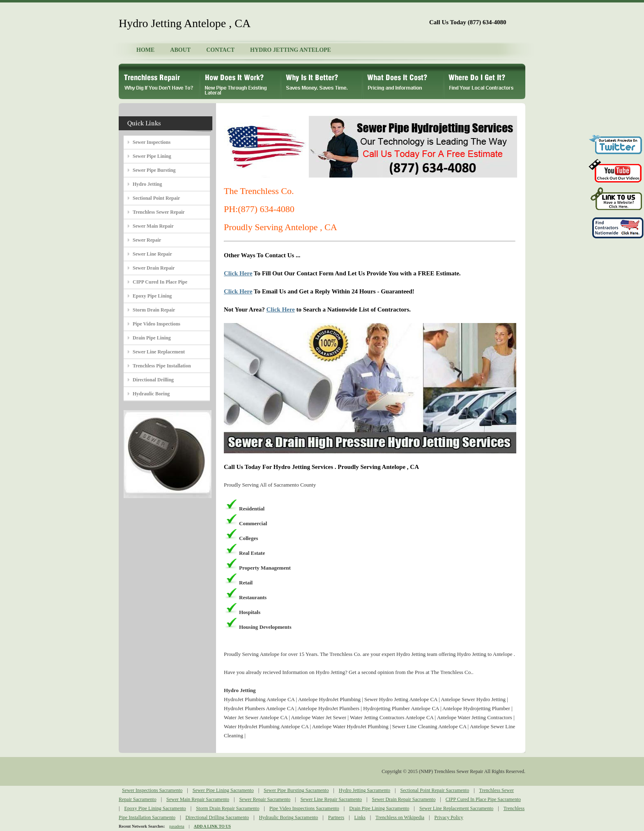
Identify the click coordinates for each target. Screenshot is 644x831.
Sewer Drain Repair (154, 268)
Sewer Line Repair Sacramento (331, 799)
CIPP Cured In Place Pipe (160, 282)
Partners (336, 817)
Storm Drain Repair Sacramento (228, 808)
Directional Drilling (153, 380)
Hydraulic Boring (151, 394)
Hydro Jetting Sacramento (365, 790)
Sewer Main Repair (153, 226)
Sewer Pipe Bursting (154, 170)
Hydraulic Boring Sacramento (288, 817)
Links (360, 817)
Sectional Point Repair (156, 198)
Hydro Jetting (147, 184)
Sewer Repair (147, 240)
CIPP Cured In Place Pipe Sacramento (483, 799)
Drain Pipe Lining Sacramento (379, 808)
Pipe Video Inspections (156, 324)
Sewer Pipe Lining (152, 156)
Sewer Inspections (152, 142)
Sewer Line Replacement (159, 352)
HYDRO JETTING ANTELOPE (291, 50)
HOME (145, 50)
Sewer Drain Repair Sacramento (404, 799)
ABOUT (180, 50)
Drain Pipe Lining (152, 338)
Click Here (238, 273)
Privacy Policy (449, 817)
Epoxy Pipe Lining (152, 296)
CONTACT (220, 50)
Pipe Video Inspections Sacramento (304, 808)
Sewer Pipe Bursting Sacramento (296, 790)
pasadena (177, 826)
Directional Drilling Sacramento (217, 817)
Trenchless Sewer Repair (159, 212)
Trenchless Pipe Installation (162, 366)
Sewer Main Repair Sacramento (198, 799)
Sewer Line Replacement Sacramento (456, 808)
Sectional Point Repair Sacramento (435, 790)
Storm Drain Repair (154, 310)
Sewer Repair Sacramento (265, 799)
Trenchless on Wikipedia (400, 817)
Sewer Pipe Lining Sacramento (223, 790)
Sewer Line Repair (152, 254)
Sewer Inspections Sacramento (152, 790)
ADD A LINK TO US (212, 826)
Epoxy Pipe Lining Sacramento (155, 808)
